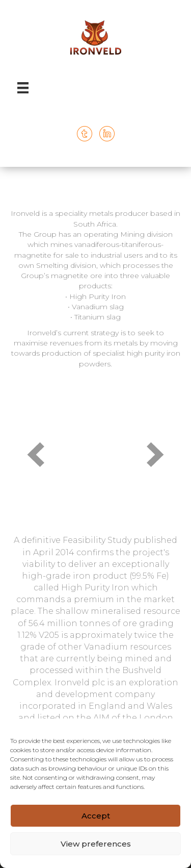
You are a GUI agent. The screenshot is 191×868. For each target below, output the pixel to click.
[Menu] (23, 88)
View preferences (96, 844)
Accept (96, 816)
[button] (36, 454)
